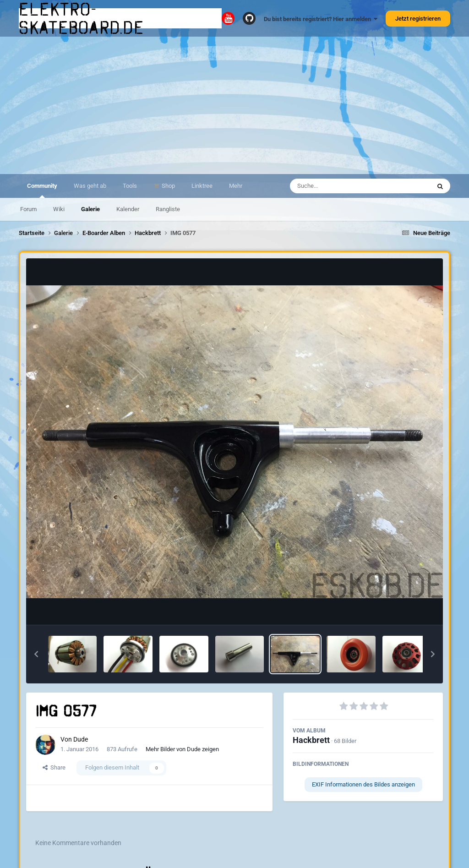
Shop (168, 186)
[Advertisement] (234, 105)
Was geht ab (90, 186)
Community (42, 190)
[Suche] (342, 186)
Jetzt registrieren (418, 19)
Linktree (202, 186)
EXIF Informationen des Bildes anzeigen (363, 784)
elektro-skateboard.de (82, 18)
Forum (28, 209)
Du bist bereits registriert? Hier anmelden (321, 19)
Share (54, 767)
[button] (36, 654)
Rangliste (168, 209)
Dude (81, 739)
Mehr (236, 186)
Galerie (90, 209)
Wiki (59, 209)
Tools (130, 186)
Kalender (128, 209)
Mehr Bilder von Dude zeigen (182, 749)
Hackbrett (311, 740)
